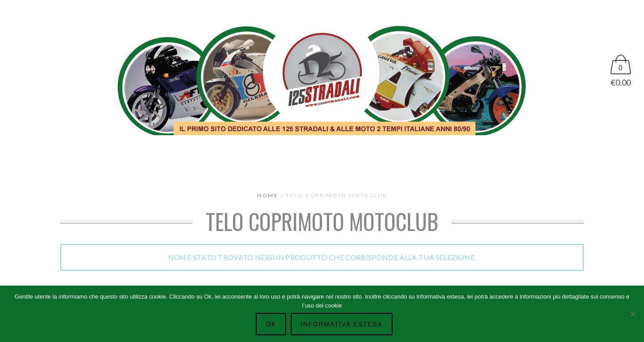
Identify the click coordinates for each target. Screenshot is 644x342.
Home (268, 195)
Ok (271, 324)
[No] (633, 314)
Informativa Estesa (341, 324)
